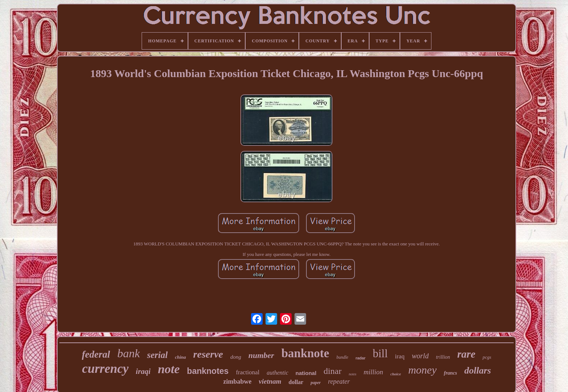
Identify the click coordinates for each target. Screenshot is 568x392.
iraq (400, 356)
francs (450, 373)
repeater (339, 382)
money (422, 370)
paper (316, 383)
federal (96, 354)
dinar (332, 371)
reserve (208, 354)
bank (129, 353)
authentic (277, 373)
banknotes (208, 371)
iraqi (143, 371)
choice (396, 374)
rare (466, 354)
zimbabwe (237, 382)
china (180, 357)
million (373, 372)
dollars (478, 370)
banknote (305, 353)
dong (236, 357)
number (261, 355)
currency (105, 369)
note (169, 369)
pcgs (487, 357)
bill (380, 353)
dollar (296, 382)
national (306, 373)
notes (353, 374)
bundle (343, 357)
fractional (248, 372)
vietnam (270, 381)
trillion (443, 357)
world (420, 356)
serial (157, 355)
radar (360, 358)
